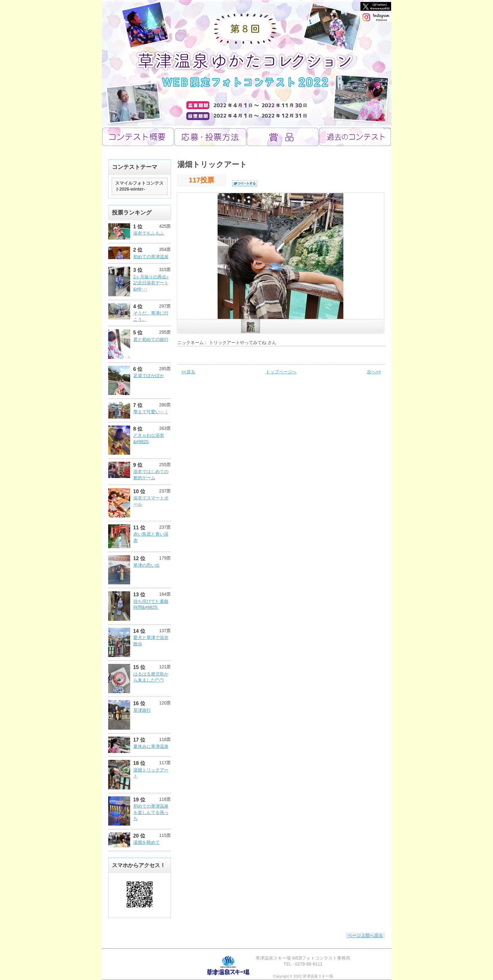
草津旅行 (142, 710)
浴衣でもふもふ (149, 233)
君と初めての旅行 (151, 339)
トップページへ (281, 372)
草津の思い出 (147, 565)
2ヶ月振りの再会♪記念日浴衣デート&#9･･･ (151, 283)
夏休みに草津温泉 (151, 746)
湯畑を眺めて (147, 842)
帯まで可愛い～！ (151, 412)
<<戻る (188, 372)
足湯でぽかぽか (149, 376)
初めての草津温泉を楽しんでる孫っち (151, 812)
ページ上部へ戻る (365, 935)
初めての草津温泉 (151, 257)
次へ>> (374, 372)
